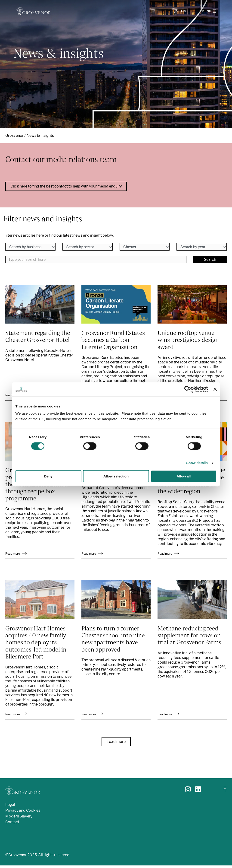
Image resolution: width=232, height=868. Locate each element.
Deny (48, 476)
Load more (116, 744)
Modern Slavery (19, 819)
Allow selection (116, 476)
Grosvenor (14, 138)
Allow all (184, 476)
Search (210, 262)
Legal (10, 807)
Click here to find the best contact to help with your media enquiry (66, 189)
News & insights (40, 138)
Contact (12, 825)
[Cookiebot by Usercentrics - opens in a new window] (188, 389)
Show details (197, 463)
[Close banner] (215, 389)
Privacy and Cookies (23, 813)
